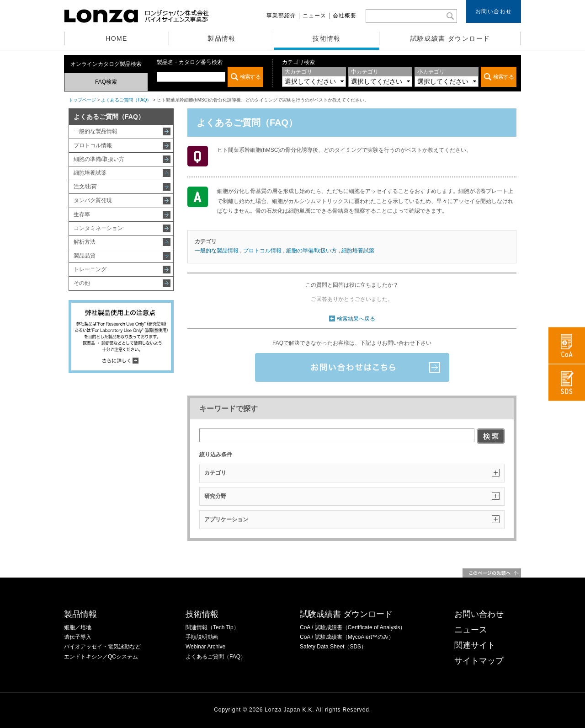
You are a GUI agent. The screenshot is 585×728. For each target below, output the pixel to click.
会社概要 (345, 16)
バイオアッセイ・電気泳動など (102, 647)
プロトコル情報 (93, 145)
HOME (117, 38)
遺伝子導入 (78, 637)
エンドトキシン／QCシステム (101, 657)
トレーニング (90, 269)
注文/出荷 (85, 187)
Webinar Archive (205, 647)
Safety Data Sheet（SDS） (333, 647)
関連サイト (475, 645)
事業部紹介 (281, 16)
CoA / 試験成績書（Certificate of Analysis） (353, 627)
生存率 (82, 214)
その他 (82, 283)
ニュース (314, 16)
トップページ (82, 100)
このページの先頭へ (492, 573)
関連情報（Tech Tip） (212, 627)
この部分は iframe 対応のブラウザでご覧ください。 (210, 77)
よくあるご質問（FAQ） (126, 100)
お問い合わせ (494, 11)
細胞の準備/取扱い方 (99, 159)
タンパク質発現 (93, 200)
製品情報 (222, 38)
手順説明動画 (202, 637)
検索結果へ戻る (356, 319)
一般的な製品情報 (96, 131)
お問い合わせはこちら (352, 367)
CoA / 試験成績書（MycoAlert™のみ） (347, 637)
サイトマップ (479, 661)
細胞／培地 (78, 627)
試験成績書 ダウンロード (450, 38)
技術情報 (327, 38)
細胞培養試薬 (90, 173)
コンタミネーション (98, 228)
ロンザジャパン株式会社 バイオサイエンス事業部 (138, 16)
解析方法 (85, 242)
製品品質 (85, 256)
